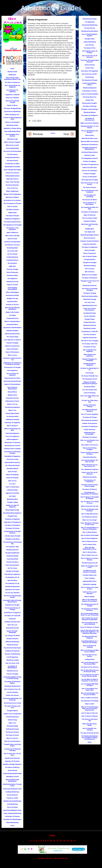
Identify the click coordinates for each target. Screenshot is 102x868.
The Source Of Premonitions (12, 151)
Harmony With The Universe (90, 141)
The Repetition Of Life (12, 577)
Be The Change (12, 254)
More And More (12, 580)
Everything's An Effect (12, 164)
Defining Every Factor (12, 401)
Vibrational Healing (90, 266)
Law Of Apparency (12, 657)
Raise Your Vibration (12, 98)
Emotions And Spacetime (12, 242)
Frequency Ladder (12, 798)
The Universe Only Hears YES (90, 720)
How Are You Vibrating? (90, 171)
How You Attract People (90, 218)
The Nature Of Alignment (90, 247)
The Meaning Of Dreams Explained (90, 637)
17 (75, 841)
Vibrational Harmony (90, 325)
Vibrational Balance (90, 112)
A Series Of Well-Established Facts (12, 118)
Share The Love (12, 625)
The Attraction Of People (90, 80)
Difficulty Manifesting (12, 642)
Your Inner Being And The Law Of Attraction (90, 623)
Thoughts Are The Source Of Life (90, 282)
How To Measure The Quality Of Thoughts (90, 498)
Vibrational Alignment (90, 88)
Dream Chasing (90, 65)
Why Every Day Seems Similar (90, 725)
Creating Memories (12, 318)
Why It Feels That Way (12, 236)
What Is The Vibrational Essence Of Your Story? (90, 600)
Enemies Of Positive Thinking (90, 406)
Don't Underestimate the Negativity (12, 86)
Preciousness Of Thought (12, 367)
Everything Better (12, 248)
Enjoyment (12, 619)
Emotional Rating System (90, 152)
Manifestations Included (12, 167)
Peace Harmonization (12, 565)
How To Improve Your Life (12, 689)
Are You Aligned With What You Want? (90, 685)
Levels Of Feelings (90, 393)
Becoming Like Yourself (12, 446)
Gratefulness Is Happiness (12, 613)
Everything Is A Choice (90, 91)
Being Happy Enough (12, 510)
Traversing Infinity (12, 559)
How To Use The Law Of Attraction (90, 56)
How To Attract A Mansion (90, 716)
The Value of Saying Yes (12, 82)
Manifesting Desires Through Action (12, 785)
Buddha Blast (90, 229)
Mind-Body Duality (12, 125)
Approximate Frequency (12, 462)
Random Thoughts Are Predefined (90, 360)
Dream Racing (12, 770)
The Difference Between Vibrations (90, 410)
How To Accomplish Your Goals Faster (90, 689)
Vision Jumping (90, 578)
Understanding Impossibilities (12, 288)
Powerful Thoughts (12, 343)
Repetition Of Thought (12, 605)
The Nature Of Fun (90, 48)
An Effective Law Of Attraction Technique (90, 571)
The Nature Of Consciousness (90, 119)
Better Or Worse (12, 105)
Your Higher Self (90, 232)
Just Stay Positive (12, 161)
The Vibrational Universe (90, 517)
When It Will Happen (12, 292)
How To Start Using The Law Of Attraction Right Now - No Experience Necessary (90, 632)
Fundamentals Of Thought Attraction (12, 532)
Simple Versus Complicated (12, 714)
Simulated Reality (12, 726)
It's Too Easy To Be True (90, 344)
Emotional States (90, 387)
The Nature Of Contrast (90, 437)
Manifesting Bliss (12, 499)
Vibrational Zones (12, 671)
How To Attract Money (90, 552)
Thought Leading (12, 502)
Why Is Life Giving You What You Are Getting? (90, 651)
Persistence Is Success (12, 245)
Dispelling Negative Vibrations (90, 364)
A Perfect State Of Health (12, 536)
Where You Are (12, 355)
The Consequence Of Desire (12, 203)
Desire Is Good (12, 239)
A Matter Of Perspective (90, 423)
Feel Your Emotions (90, 335)
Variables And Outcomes (12, 622)
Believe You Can (12, 404)
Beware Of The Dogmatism (12, 194)
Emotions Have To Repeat (12, 449)
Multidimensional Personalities (90, 433)
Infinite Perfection (90, 430)
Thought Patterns (12, 711)
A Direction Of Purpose (12, 816)
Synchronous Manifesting (12, 111)
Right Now (12, 266)
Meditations (12, 75)
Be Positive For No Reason (12, 200)
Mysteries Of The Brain (12, 761)
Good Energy (90, 77)
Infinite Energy (12, 720)
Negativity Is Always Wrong (12, 128)
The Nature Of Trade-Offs (12, 616)
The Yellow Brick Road (12, 465)
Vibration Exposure (12, 550)
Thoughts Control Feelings (90, 109)
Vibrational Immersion (90, 286)
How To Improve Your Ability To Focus (90, 502)
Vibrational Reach (12, 645)
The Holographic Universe (90, 158)
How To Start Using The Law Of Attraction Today (90, 671)
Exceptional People (90, 313)
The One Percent (90, 28)
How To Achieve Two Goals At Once (90, 588)
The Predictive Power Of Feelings (90, 52)
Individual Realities (12, 331)
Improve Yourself (12, 285)
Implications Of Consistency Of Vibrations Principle (12, 364)
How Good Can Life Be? (90, 74)
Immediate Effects (12, 324)
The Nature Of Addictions (90, 426)
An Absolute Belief (12, 416)
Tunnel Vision (90, 68)
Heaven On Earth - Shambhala (12, 632)
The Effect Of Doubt (12, 210)
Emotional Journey (12, 282)
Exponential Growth (12, 628)
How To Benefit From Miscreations (90, 204)
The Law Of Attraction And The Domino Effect (90, 663)
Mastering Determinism (12, 334)
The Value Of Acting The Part (90, 733)
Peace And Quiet (12, 807)
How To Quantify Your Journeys (90, 729)
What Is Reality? (90, 597)
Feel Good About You (90, 97)
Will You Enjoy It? (12, 426)
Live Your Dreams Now (90, 390)
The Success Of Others (90, 200)
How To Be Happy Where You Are (90, 397)
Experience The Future (12, 590)
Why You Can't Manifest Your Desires (90, 441)
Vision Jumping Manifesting (12, 813)
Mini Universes (90, 272)
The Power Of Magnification (12, 108)
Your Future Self (12, 251)
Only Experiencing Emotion (12, 381)
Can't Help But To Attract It (12, 340)
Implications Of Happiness (12, 522)
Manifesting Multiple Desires (90, 235)
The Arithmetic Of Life (12, 583)
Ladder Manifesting (90, 42)
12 (57, 841)
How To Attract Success (90, 541)
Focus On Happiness (12, 436)
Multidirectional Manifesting (12, 801)
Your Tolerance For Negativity (12, 91)
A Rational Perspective (12, 651)
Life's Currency (90, 269)
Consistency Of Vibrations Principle (12, 452)
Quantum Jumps (90, 155)
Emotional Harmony (12, 398)
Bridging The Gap (12, 298)
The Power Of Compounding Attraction (90, 61)
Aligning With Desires (90, 581)
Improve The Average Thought (12, 102)
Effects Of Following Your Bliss (12, 429)
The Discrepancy (12, 154)
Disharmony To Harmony (12, 442)
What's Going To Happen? (12, 142)
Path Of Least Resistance (12, 741)
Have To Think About (12, 487)
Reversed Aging (90, 250)
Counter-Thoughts (12, 674)
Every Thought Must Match (12, 170)
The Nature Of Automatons (90, 212)
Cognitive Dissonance (90, 338)
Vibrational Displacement (12, 686)
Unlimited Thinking (90, 221)
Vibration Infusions (12, 639)
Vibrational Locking (12, 660)
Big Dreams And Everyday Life (90, 225)
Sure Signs (12, 496)
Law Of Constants (12, 692)
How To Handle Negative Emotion (90, 35)
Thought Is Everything (12, 539)
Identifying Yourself (12, 777)
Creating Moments (12, 257)
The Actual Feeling (12, 337)
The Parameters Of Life (90, 379)
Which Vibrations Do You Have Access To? (90, 466)
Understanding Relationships (12, 773)
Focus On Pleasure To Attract (90, 627)
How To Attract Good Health (90, 535)
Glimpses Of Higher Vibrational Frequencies (90, 383)
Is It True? (12, 484)
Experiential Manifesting (90, 25)
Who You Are (12, 481)
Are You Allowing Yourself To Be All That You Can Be (90, 675)
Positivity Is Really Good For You (12, 359)
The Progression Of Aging (90, 180)
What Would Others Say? (90, 138)
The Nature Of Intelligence (90, 115)
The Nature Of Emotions (90, 278)
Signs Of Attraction (90, 215)
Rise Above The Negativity (90, 71)
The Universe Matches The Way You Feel (90, 461)
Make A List (12, 723)
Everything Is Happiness (12, 574)
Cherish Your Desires (12, 173)
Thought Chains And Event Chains (12, 745)
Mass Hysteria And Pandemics (90, 355)
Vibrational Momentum (12, 587)
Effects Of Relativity (12, 475)
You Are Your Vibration (12, 593)
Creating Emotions (12, 260)
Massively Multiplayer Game (12, 810)
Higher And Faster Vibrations (90, 123)
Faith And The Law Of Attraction (90, 593)
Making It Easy (12, 395)
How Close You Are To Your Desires (90, 184)
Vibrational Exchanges (90, 19)
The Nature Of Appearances (90, 164)
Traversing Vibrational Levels (12, 789)
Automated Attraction (90, 457)
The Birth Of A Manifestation (12, 819)
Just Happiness (12, 279)
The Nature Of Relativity (12, 525)
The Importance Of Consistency (90, 481)
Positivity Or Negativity (12, 519)
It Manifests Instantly (12, 419)
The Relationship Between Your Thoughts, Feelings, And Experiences (90, 738)
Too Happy (12, 315)
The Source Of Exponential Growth (12, 596)
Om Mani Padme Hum (90, 575)
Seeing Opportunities (12, 413)
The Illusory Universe (12, 732)
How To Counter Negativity (90, 414)
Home (53, 133)
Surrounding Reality (12, 148)
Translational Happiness (12, 407)
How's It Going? (12, 206)
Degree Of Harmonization (12, 384)
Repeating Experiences (90, 305)
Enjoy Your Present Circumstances (90, 309)
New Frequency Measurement (12, 388)
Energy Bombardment (12, 157)
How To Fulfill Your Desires (90, 698)
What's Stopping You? (12, 115)
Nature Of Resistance (12, 352)
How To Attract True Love (90, 555)
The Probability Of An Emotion (12, 135)
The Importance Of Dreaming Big (12, 543)
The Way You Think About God (90, 401)
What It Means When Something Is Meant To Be (12, 79)
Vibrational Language (90, 584)
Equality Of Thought (12, 571)
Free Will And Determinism (12, 222)
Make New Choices (12, 179)
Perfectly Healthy (12, 275)
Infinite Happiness (12, 439)
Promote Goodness (12, 562)
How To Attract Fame (90, 544)
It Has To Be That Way (12, 182)
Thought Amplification (12, 553)
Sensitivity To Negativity (12, 423)
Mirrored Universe (90, 238)
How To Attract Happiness (90, 538)
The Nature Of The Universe (90, 667)
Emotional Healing (12, 556)
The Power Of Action (12, 735)
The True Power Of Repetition (12, 374)
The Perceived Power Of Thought (12, 609)
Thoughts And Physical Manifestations (90, 148)
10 (51, 841)
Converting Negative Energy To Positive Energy (12, 678)
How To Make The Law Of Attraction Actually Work (90, 619)
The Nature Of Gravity (12, 528)
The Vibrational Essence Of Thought (90, 605)
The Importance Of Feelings (90, 701)
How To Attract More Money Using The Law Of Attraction (90, 614)
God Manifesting (12, 804)
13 (61, 841)
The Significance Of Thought (12, 225)
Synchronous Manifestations (12, 328)
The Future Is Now (12, 459)
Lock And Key (90, 45)
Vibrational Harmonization (90, 296)
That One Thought (12, 269)
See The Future (12, 568)
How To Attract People (90, 256)
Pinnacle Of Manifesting (12, 654)
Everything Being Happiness (12, 513)
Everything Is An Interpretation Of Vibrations (90, 493)
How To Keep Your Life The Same (12, 754)
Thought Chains (90, 39)
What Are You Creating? (90, 275)
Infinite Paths (12, 213)
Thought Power (12, 516)
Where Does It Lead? (12, 145)
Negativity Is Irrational (12, 95)
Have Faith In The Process (90, 445)
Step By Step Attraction (12, 758)
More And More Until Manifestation (12, 780)
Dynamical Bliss (12, 301)
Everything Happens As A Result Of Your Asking (90, 642)
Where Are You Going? (90, 520)
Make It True (12, 410)
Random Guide (12, 72)
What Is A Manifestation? (12, 321)
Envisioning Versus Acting (12, 703)
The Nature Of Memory (12, 767)
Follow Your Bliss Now (90, 168)
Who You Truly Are (12, 738)
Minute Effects (12, 392)
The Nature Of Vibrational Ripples (12, 682)
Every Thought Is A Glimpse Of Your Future (90, 524)
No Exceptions (12, 263)
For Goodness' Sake (12, 547)
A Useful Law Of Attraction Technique (12, 750)
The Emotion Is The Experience (12, 229)
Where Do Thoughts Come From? (90, 567)
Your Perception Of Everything (90, 196)
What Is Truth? (90, 704)
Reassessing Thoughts (90, 103)
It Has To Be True (12, 188)
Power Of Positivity (12, 478)
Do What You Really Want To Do (90, 369)
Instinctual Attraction (90, 244)
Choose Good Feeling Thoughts (90, 449)
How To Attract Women (90, 532)
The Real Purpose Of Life (90, 563)
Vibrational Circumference (90, 145)
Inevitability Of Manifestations (12, 667)
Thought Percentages (90, 263)
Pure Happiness (12, 370)
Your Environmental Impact (12, 648)
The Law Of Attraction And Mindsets (90, 131)
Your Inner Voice (90, 302)
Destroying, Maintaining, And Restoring (12, 699)
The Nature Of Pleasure (90, 489)
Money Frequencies (90, 253)
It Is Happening (90, 22)
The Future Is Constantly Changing (90, 289)
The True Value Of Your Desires (90, 656)
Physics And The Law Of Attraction (90, 473)
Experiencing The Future (12, 378)
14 (64, 841)
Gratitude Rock (90, 659)
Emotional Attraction (12, 185)
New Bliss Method (12, 469)
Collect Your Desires (12, 695)
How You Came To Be (12, 663)
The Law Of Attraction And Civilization (90, 191)
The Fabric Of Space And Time (12, 707)
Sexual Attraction (12, 795)
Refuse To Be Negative (12, 122)
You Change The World (12, 636)
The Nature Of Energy (90, 106)
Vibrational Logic (12, 139)
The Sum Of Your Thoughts (90, 341)
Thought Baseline (90, 259)
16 (71, 841)
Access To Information (90, 177)
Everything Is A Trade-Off (90, 331)
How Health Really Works (12, 131)
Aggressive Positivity (12, 493)
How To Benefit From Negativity (90, 351)
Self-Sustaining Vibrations (90, 420)
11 (54, 841)
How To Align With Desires (90, 514)
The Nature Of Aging (90, 293)
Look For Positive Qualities (90, 94)
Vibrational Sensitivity (90, 477)
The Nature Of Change (90, 417)
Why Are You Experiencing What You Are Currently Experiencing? (90, 708)
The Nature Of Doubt (12, 216)
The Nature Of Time (90, 347)
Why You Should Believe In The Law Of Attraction (90, 528)
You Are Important (90, 316)
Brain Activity (90, 135)
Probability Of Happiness (12, 456)
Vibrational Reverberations (90, 31)
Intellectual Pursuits (12, 729)
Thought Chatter (90, 319)
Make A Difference (12, 233)
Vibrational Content (90, 328)
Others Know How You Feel (90, 506)
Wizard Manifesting (12, 823)
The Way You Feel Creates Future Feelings (90, 485)
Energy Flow (90, 100)
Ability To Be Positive (12, 312)
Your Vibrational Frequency (90, 469)
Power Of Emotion (12, 349)
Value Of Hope (12, 472)
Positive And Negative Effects (90, 84)
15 (68, 841)
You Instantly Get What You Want (90, 208)
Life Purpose (90, 373)
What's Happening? (12, 191)
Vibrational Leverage (90, 299)
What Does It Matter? (12, 197)
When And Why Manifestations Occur (90, 548)
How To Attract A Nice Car (90, 713)
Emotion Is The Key (12, 305)
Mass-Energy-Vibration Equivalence (12, 308)
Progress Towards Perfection (90, 241)
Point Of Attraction (12, 272)
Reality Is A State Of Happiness (12, 506)
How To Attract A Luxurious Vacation (90, 559)
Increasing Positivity (12, 295)
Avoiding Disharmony (12, 792)
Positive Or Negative (90, 161)
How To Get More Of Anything (90, 646)
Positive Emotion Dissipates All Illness (90, 453)
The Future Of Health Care (90, 376)
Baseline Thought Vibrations (12, 764)
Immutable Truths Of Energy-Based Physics (12, 601)
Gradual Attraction (90, 322)
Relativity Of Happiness (12, 219)
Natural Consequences (12, 346)
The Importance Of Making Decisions (90, 610)
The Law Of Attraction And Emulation (90, 510)
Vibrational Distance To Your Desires (90, 127)
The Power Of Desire (90, 187)
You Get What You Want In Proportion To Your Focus (90, 680)
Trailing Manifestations (12, 176)
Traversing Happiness (12, 433)
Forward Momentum (12, 717)
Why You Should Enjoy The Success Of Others (90, 694)
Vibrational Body (12, 490)
